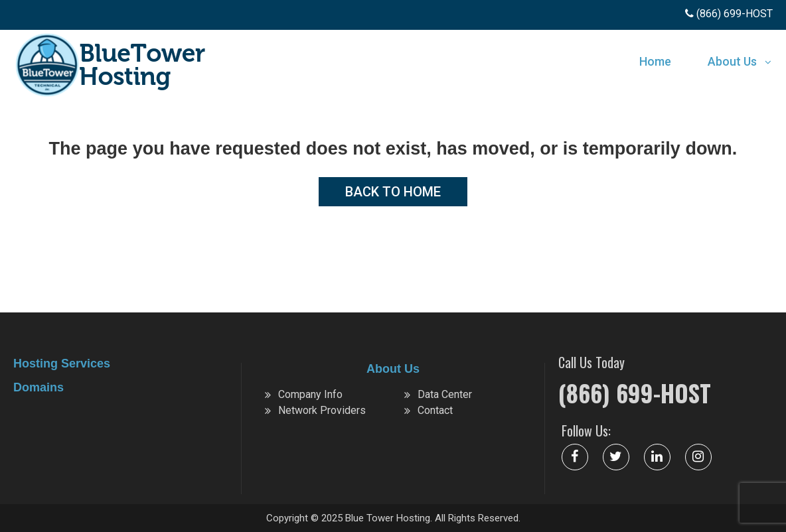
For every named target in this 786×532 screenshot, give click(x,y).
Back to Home (393, 192)
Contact (435, 410)
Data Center (445, 394)
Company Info (310, 394)
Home (655, 61)
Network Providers (322, 410)
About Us (732, 61)
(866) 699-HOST (635, 393)
